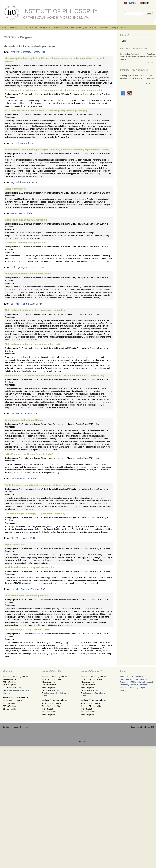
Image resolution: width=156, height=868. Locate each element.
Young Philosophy (119, 27)
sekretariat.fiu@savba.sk (19, 690)
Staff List (23, 27)
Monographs (45, 27)
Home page (8, 693)
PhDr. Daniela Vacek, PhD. (24, 479)
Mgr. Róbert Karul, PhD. (23, 143)
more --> (149, 62)
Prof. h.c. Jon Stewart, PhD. (25, 414)
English (145, 3)
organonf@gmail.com (96, 693)
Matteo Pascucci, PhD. (22, 213)
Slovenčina (130, 3)
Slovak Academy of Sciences (132, 677)
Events (93, 27)
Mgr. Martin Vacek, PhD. (23, 538)
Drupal (83, 741)
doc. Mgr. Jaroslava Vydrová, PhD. (28, 589)
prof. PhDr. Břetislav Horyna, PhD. (28, 52)
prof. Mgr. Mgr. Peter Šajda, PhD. (28, 267)
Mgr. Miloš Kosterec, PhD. (24, 182)
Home (4, 27)
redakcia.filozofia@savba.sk (60, 693)
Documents (104, 27)
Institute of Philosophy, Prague (132, 688)
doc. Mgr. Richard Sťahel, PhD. (27, 304)
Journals (33, 27)
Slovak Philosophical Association (133, 679)
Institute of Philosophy (60, 11)
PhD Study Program (79, 27)
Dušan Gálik (150, 727)
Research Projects (60, 27)
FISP (122, 690)
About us (13, 27)
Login (124, 41)
